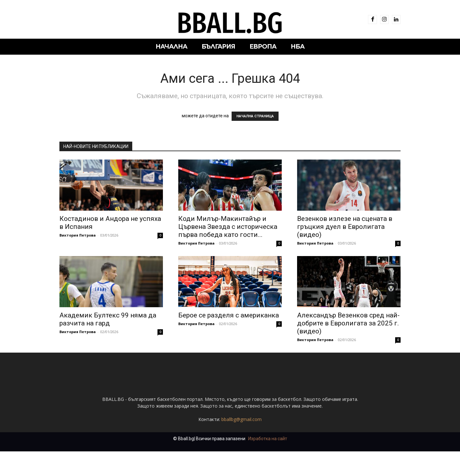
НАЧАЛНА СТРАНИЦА (255, 116)
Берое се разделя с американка (229, 315)
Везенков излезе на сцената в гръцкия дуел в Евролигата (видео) (345, 227)
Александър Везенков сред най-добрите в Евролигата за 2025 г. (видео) (348, 323)
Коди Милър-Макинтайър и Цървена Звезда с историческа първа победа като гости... (228, 227)
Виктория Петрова (78, 235)
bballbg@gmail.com (241, 419)
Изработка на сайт (268, 439)
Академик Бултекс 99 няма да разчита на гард (108, 319)
